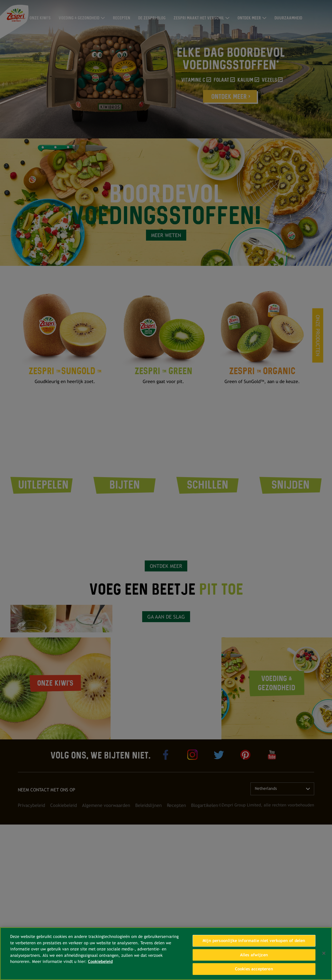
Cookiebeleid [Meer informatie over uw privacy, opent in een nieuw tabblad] (100, 962)
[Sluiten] (324, 953)
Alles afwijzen (254, 955)
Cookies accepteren (254, 969)
